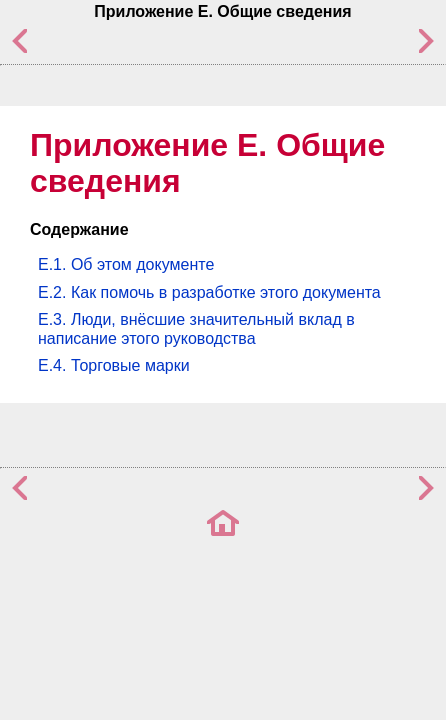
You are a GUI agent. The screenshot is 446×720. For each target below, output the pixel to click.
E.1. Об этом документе (126, 264)
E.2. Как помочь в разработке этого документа (209, 292)
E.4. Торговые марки (114, 365)
